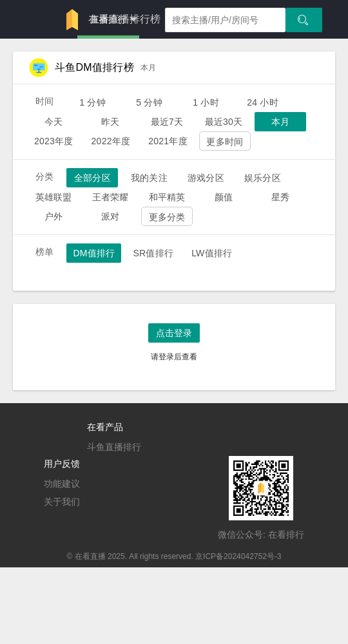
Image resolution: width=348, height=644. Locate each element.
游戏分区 (206, 178)
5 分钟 (149, 102)
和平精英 (167, 197)
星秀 (280, 197)
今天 (53, 122)
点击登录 (174, 333)
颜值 (224, 197)
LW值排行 (212, 253)
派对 (110, 216)
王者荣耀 (111, 197)
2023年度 (54, 141)
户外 (53, 216)
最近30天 (224, 122)
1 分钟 (92, 102)
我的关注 (149, 178)
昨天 (110, 122)
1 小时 (206, 102)
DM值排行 (94, 253)
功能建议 (62, 484)
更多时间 (225, 142)
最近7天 (167, 122)
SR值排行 (153, 253)
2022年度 (111, 141)
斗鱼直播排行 (114, 447)
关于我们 (62, 502)
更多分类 (167, 217)
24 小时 (263, 102)
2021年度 (168, 141)
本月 (280, 122)
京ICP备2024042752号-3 (238, 556)
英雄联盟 (54, 197)
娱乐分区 (263, 178)
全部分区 (92, 178)
